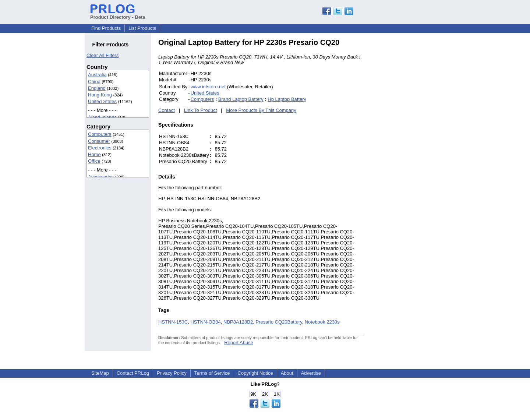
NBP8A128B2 (238, 322)
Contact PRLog (133, 373)
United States (102, 101)
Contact (167, 110)
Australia (97, 75)
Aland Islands (102, 117)
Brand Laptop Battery (241, 99)
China (94, 82)
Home (94, 154)
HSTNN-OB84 (205, 322)
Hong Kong (100, 95)
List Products (142, 28)
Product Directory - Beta (118, 14)
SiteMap (100, 373)
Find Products (106, 28)
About (287, 373)
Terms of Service (212, 373)
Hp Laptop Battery (287, 99)
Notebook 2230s (322, 322)
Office (94, 161)
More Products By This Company (261, 110)
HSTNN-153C (173, 322)
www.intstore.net (208, 87)
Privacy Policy (172, 373)
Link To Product (200, 110)
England (97, 88)
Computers (100, 134)
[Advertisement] (414, 149)
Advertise (311, 373)
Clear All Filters (103, 55)
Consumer (99, 141)
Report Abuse (239, 343)
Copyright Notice (255, 373)
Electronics (100, 148)
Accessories (101, 177)
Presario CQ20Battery (279, 322)
